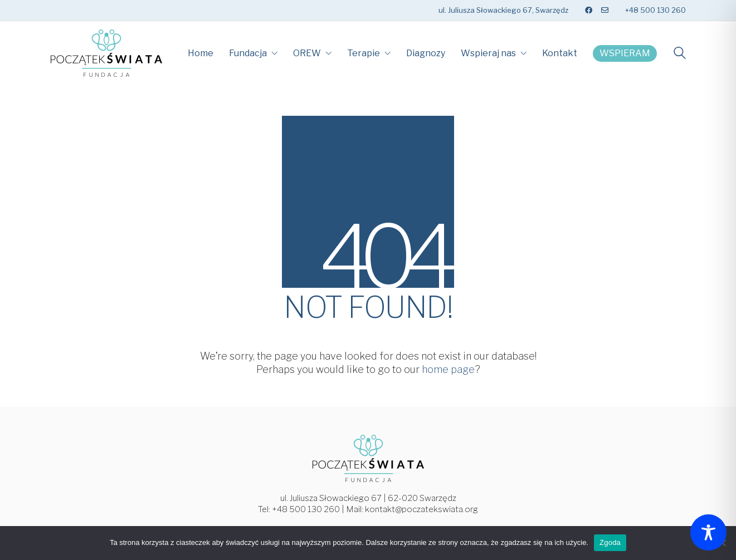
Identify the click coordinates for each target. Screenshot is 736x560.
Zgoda (610, 542)
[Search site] (680, 55)
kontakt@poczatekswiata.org (421, 509)
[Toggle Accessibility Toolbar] (708, 532)
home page (448, 369)
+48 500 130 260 (306, 509)
